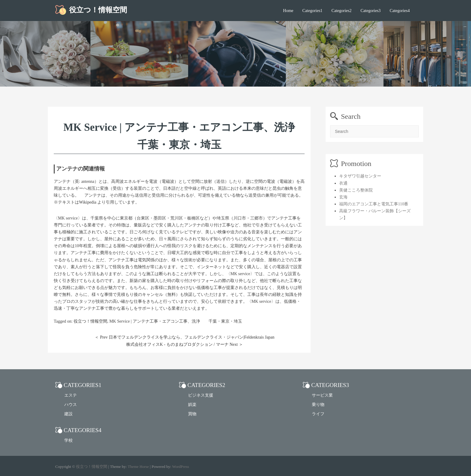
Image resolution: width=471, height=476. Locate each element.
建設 (68, 414)
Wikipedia (88, 202)
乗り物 (318, 405)
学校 (68, 440)
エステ (71, 395)
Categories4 (400, 11)
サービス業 (322, 395)
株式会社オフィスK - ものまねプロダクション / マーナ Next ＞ (185, 344)
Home (288, 11)
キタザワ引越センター (360, 176)
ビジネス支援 (201, 395)
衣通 (343, 183)
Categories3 (371, 11)
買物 (192, 414)
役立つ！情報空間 (98, 10)
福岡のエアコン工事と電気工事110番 (374, 204)
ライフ (318, 414)
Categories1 (313, 11)
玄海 (343, 197)
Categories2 (341, 11)
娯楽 (192, 405)
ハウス (71, 405)
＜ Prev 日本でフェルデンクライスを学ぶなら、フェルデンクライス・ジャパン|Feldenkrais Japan (184, 337)
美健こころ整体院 (356, 190)
